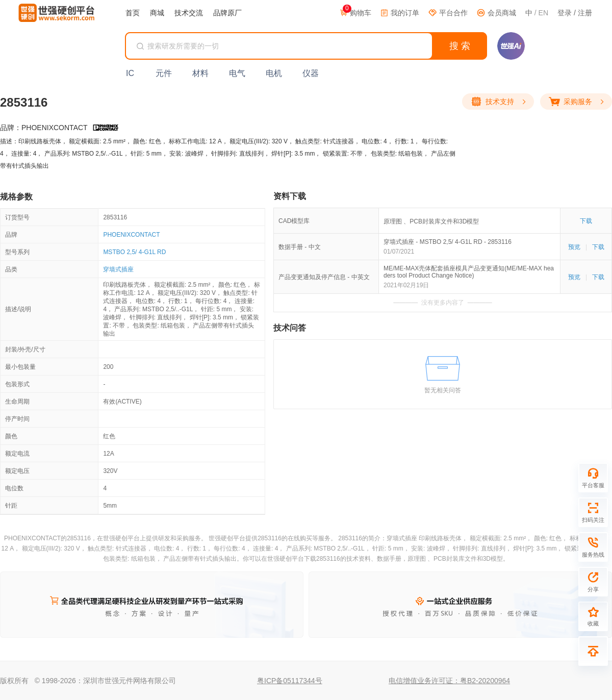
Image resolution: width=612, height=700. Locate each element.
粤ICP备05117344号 (290, 681)
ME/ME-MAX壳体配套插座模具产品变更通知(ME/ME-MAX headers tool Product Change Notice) (469, 272)
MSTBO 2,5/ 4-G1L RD (134, 252)
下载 (586, 221)
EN (543, 13)
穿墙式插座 (118, 269)
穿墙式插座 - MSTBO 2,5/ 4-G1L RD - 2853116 (448, 242)
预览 (574, 247)
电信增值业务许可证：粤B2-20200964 (449, 681)
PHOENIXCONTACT (131, 235)
